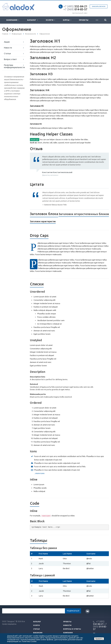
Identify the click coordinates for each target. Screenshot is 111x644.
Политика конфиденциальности (14, 66)
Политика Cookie (29, 641)
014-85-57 (75, 9)
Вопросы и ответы (72, 629)
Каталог (33, 20)
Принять (99, 639)
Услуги (50, 20)
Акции (7, 42)
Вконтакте (87, 611)
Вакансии (38, 633)
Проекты (84, 20)
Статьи (7, 54)
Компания (13, 20)
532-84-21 (75, 6)
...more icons (39, 473)
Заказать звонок (99, 6)
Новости (8, 48)
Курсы (67, 20)
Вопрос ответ (10, 59)
